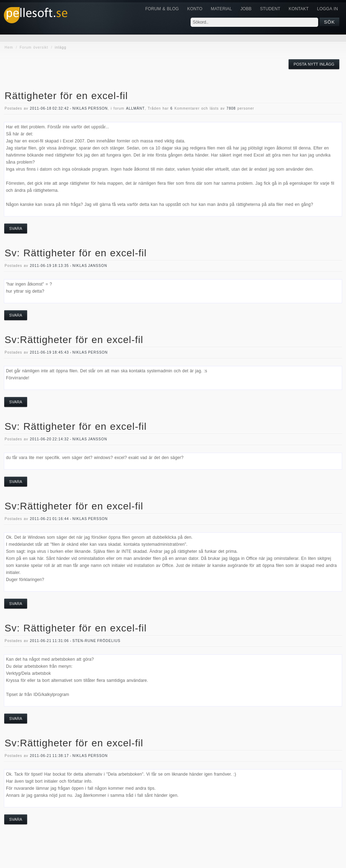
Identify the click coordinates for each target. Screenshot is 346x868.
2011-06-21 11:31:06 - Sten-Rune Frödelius (75, 641)
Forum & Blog (162, 9)
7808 (231, 108)
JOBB (246, 9)
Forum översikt (34, 47)
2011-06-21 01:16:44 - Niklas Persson (69, 519)
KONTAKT (298, 9)
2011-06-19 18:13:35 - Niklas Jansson (69, 266)
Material (221, 9)
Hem (9, 47)
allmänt (135, 108)
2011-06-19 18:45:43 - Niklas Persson (69, 352)
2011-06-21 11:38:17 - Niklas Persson (69, 756)
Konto (195, 9)
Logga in (328, 9)
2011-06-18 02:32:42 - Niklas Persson (69, 108)
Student (270, 9)
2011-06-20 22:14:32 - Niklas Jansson (69, 439)
